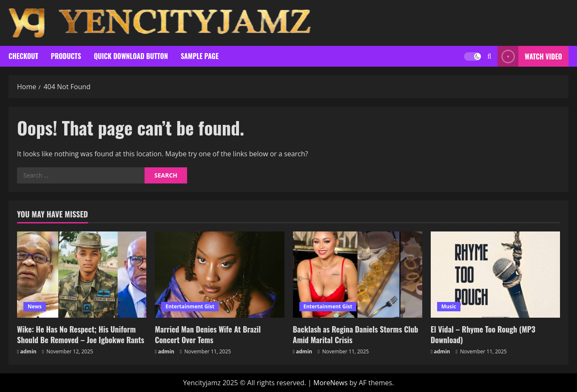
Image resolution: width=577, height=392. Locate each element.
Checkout (23, 56)
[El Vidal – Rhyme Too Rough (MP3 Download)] (495, 275)
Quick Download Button (131, 56)
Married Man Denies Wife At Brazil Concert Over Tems (208, 334)
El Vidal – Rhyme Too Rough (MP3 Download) (483, 334)
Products (66, 56)
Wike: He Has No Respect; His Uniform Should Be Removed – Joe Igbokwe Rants (81, 334)
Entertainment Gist (190, 306)
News (35, 306)
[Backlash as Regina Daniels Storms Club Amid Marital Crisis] (358, 275)
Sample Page (200, 56)
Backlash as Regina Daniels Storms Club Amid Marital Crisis (356, 334)
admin (28, 351)
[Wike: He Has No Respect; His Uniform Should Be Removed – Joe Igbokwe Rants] (82, 275)
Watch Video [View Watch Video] (530, 56)
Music (449, 306)
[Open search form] (489, 56)
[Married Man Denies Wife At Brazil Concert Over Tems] (219, 275)
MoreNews (331, 383)
